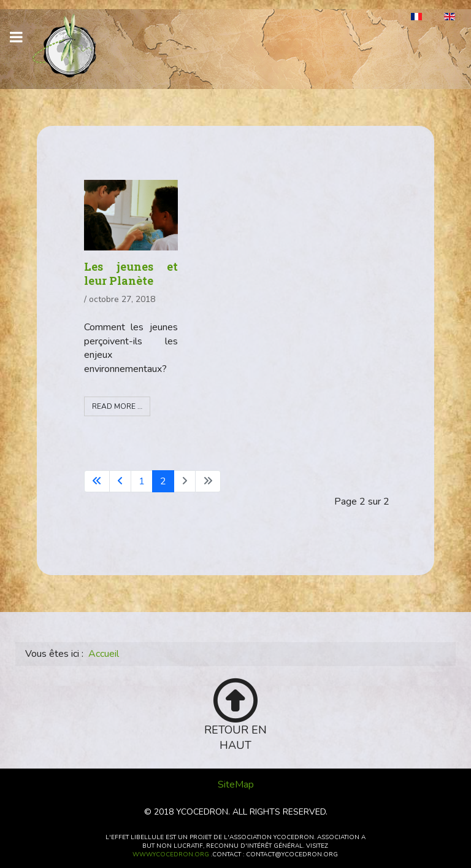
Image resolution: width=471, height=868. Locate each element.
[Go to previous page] (120, 481)
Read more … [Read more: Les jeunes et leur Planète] (117, 406)
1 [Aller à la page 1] (142, 481)
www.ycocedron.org (171, 854)
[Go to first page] (97, 481)
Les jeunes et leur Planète (131, 273)
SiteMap (236, 785)
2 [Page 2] (163, 481)
